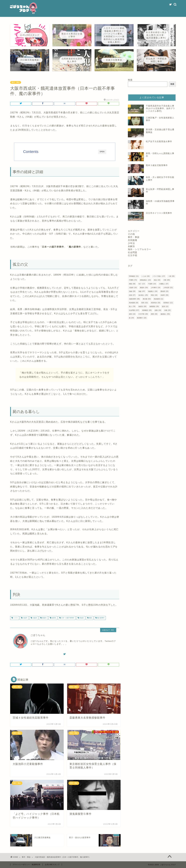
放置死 (54, 618)
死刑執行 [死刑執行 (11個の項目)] (168, 303)
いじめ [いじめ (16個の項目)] (146, 276)
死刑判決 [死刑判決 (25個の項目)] (156, 303)
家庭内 (44, 618)
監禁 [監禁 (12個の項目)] (165, 306)
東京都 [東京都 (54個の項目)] (147, 299)
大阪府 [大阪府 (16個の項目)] (133, 288)
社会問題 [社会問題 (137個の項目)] (134, 310)
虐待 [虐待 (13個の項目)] (132, 314)
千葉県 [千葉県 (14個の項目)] (152, 284)
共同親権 (133, 240)
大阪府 (35, 618)
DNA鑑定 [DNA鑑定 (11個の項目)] (134, 276)
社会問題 (133, 252)
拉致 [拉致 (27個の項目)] (132, 295)
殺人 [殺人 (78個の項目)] (132, 306)
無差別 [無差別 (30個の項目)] (142, 306)
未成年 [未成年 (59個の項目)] (164, 295)
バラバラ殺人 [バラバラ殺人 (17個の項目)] (159, 276)
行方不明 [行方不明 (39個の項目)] (143, 314)
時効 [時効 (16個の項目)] (154, 295)
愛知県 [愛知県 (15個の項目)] (164, 291)
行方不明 (133, 255)
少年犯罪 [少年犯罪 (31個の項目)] (168, 288)
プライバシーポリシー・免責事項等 (26, 865)
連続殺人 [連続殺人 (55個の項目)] (165, 314)
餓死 (90, 618)
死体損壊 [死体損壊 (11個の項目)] (158, 299)
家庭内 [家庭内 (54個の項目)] (144, 288)
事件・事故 (16, 82)
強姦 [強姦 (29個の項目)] (132, 291)
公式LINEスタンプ (52, 865)
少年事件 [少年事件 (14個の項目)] (156, 288)
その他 (131, 234)
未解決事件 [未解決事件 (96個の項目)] (134, 299)
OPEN (102, 152)
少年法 (131, 243)
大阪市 (25, 618)
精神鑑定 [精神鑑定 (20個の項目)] (147, 310)
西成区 (81, 618)
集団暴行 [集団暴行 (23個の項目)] (142, 318)
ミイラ (15, 618)
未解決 (131, 246)
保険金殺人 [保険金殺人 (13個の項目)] (145, 280)
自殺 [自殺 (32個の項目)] (167, 310)
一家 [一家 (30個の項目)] (171, 276)
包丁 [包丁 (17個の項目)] (142, 284)
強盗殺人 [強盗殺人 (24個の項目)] (153, 291)
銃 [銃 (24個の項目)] (131, 318)
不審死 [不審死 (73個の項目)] (133, 280)
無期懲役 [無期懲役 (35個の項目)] (154, 306)
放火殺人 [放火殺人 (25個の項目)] (143, 295)
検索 (130, 80)
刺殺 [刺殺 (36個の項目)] (132, 284)
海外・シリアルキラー (139, 249)
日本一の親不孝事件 (67, 618)
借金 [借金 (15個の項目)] (157, 280)
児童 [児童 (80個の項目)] (167, 280)
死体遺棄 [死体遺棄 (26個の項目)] (134, 303)
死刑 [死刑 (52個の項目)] (145, 303)
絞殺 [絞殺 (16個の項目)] (158, 310)
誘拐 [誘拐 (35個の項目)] (154, 314)
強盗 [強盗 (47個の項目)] (142, 291)
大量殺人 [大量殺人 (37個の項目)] (164, 284)
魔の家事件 (101, 618)
